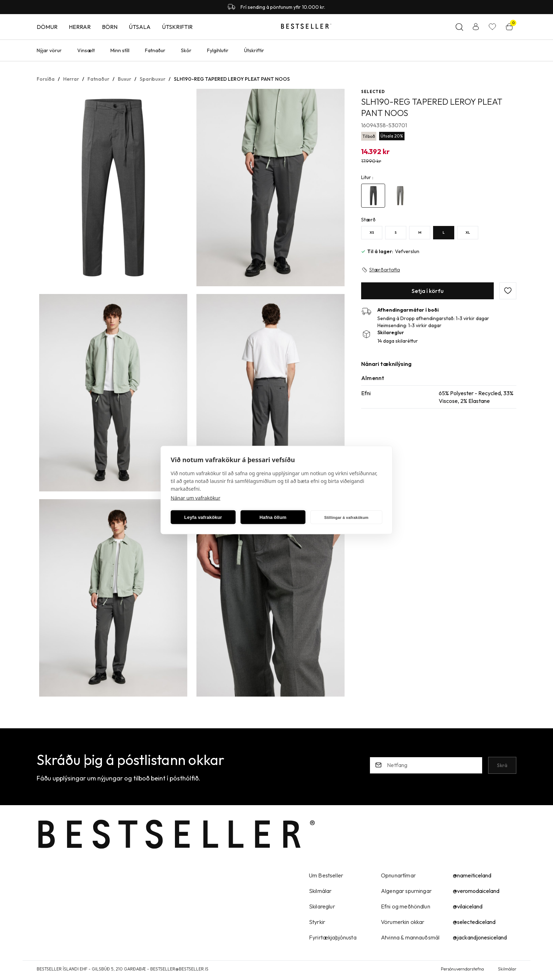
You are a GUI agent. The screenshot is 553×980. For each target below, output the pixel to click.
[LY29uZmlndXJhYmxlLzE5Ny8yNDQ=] (444, 233)
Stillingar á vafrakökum (346, 517)
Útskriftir (177, 27)
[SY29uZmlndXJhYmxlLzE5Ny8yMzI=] (396, 233)
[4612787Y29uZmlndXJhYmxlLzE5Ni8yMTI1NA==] (373, 196)
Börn (110, 27)
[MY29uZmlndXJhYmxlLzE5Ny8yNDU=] (420, 233)
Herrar (80, 27)
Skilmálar (507, 969)
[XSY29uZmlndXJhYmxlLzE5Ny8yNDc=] (372, 233)
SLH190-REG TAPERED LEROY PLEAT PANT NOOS (232, 79)
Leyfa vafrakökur (203, 517)
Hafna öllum (273, 517)
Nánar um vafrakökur (196, 498)
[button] (113, 188)
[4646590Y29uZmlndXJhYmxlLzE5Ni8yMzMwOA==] (400, 196)
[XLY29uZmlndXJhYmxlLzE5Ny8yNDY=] (468, 233)
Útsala (140, 27)
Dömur (47, 27)
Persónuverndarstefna (462, 969)
